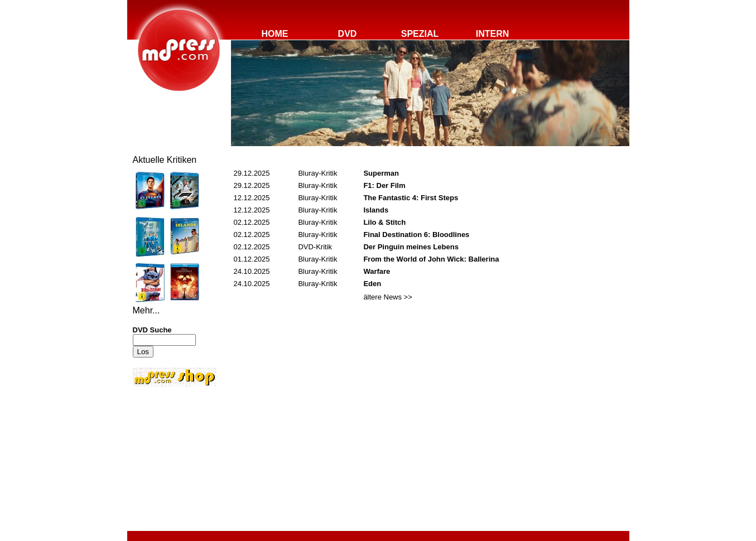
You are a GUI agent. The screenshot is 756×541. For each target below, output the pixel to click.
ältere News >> (387, 297)
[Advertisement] (166, 464)
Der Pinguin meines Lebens (411, 247)
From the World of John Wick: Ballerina (431, 259)
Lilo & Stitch (384, 222)
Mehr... (146, 310)
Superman (381, 173)
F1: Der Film (384, 185)
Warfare (377, 271)
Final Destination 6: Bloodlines (416, 235)
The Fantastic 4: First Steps (411, 198)
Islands (376, 210)
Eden (372, 284)
